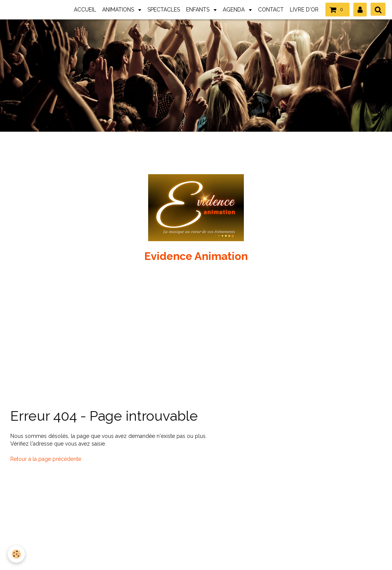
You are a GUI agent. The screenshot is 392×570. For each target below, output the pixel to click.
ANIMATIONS (119, 10)
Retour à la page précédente (46, 459)
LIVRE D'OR (304, 10)
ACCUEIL (85, 10)
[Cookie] (16, 554)
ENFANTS (198, 10)
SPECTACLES (164, 10)
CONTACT (271, 10)
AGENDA (234, 10)
